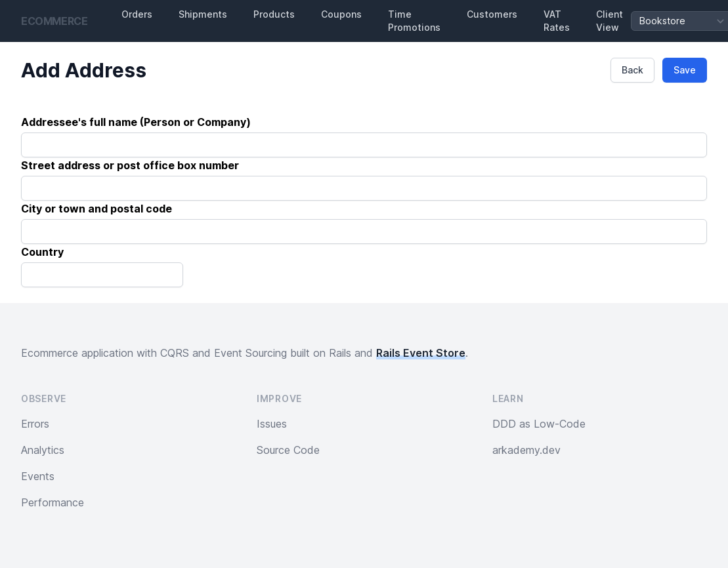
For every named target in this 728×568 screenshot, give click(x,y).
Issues (272, 424)
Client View (610, 21)
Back (632, 70)
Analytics (43, 450)
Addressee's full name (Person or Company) (136, 122)
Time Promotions (414, 21)
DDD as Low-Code (539, 424)
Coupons (341, 14)
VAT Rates (557, 21)
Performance (53, 502)
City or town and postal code (96, 209)
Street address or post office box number (130, 165)
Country (42, 252)
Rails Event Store (421, 353)
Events (38, 476)
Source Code (288, 450)
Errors (35, 424)
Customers (492, 14)
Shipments (203, 14)
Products (274, 14)
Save (685, 70)
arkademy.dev (526, 450)
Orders (137, 14)
